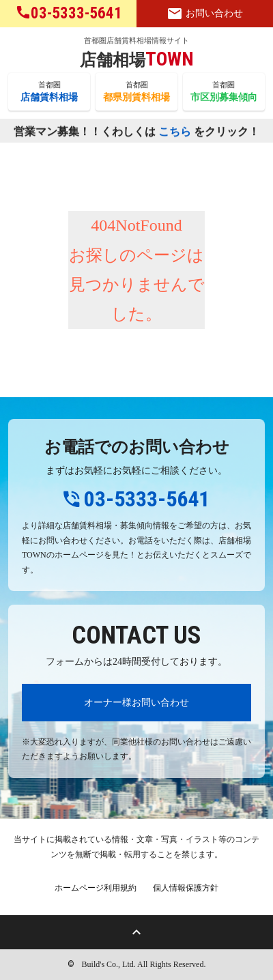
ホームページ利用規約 (96, 888)
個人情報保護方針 (186, 888)
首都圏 (49, 92)
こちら (175, 132)
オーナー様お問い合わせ (136, 702)
